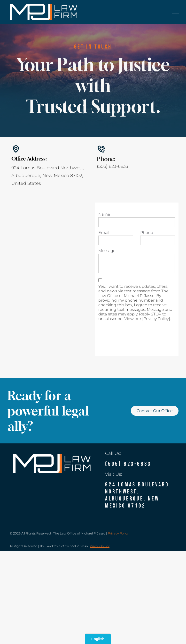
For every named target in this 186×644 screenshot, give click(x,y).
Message (107, 251)
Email (104, 233)
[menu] (175, 12)
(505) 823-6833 (112, 166)
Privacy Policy (118, 533)
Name (104, 214)
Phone (147, 233)
